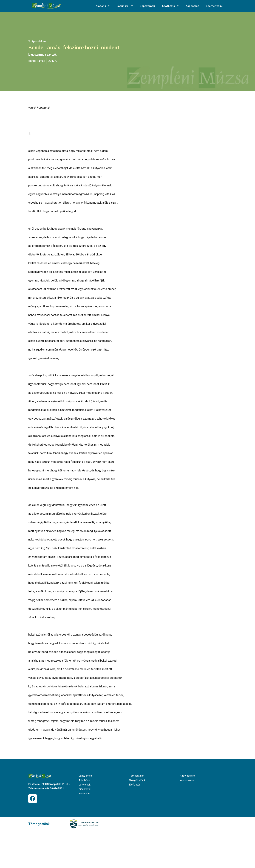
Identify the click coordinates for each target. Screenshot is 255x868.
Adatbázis (170, 6)
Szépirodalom (37, 41)
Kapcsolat (192, 6)
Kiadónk (103, 6)
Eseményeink (215, 6)
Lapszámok (147, 6)
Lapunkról (125, 6)
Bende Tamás (37, 61)
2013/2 (53, 61)
